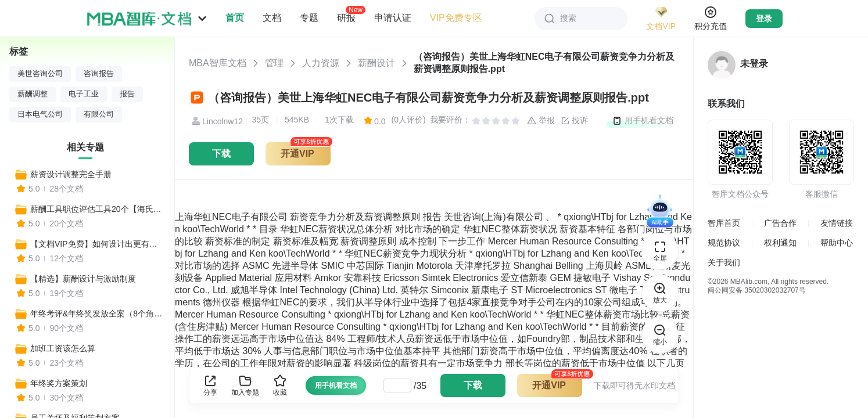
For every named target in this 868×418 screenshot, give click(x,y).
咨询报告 (99, 74)
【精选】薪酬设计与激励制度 (83, 279)
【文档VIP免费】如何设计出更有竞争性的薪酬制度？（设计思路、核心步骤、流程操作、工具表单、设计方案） (97, 244)
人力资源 (321, 63)
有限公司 (99, 114)
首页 (235, 18)
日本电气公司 (40, 114)
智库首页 (724, 223)
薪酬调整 (33, 94)
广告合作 (780, 223)
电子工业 (84, 94)
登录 (764, 19)
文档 (272, 18)
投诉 (575, 121)
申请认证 (393, 18)
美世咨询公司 (40, 74)
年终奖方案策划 (59, 383)
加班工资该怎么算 (63, 348)
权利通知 (780, 243)
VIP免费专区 (456, 18)
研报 (346, 17)
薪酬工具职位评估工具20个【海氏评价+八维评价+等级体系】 (97, 209)
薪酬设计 (376, 63)
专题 (309, 18)
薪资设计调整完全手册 (71, 174)
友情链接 (837, 223)
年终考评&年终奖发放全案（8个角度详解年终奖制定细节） (97, 313)
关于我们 (724, 262)
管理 (274, 63)
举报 (541, 121)
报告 (127, 94)
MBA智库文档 (218, 63)
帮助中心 (837, 243)
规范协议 (724, 243)
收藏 (280, 385)
